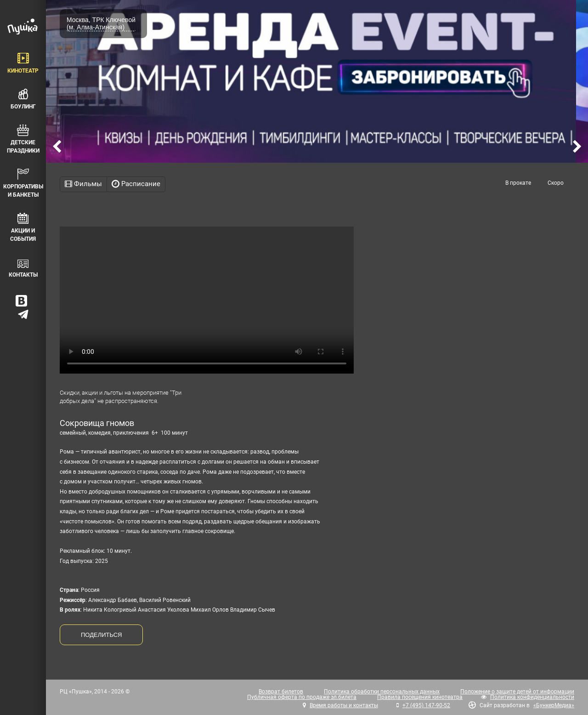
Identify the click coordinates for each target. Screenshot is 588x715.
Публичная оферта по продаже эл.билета (302, 697)
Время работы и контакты (344, 705)
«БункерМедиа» (554, 705)
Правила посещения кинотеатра (420, 697)
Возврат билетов (281, 692)
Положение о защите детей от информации (517, 692)
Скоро (556, 183)
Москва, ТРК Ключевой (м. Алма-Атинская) (101, 23)
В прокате (518, 183)
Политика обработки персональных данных (382, 692)
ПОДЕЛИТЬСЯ (101, 635)
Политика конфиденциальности (532, 697)
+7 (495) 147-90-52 (426, 705)
